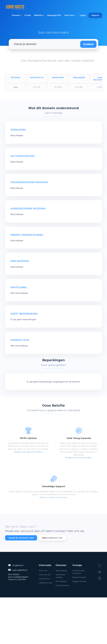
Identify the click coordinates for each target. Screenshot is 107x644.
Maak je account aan (21, 538)
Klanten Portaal (79, 577)
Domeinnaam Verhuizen (78, 572)
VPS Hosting (61, 581)
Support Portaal (79, 581)
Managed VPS (54, 15)
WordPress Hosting (60, 576)
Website (39, 15)
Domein (17, 15)
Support (95, 15)
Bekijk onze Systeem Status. (28, 452)
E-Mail (28, 15)
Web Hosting (61, 571)
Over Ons (70, 15)
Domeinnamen (62, 585)
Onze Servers (45, 575)
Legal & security (46, 583)
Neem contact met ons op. (53, 497)
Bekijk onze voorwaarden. (79, 458)
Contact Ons (44, 579)
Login (83, 15)
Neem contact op (52, 538)
